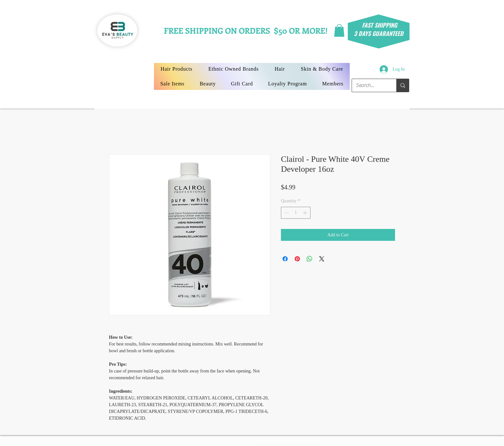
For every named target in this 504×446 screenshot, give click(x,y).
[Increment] (306, 213)
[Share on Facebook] (285, 259)
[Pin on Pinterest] (297, 259)
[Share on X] (322, 259)
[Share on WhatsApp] (310, 259)
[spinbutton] (296, 213)
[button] (339, 30)
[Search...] (369, 85)
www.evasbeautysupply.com (291, 444)
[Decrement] (286, 213)
